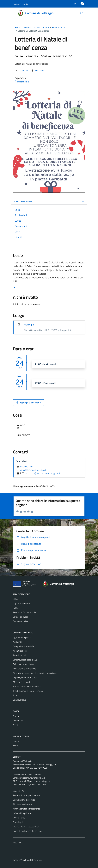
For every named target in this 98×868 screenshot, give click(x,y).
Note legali (18, 822)
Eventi (16, 745)
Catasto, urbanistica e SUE (25, 660)
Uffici (15, 599)
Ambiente (18, 642)
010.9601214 (24, 467)
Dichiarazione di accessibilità (26, 827)
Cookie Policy (19, 818)
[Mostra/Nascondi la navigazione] (6, 13)
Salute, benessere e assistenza (27, 686)
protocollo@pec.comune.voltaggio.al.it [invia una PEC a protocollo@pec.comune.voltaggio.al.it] (43, 473)
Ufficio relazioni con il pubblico (27, 774)
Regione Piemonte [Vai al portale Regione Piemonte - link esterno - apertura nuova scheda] (20, 4)
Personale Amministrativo (25, 612)
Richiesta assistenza (22, 804)
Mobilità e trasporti (22, 682)
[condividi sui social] (22, 70)
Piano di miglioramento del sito (27, 831)
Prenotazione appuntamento (26, 795)
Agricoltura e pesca (22, 637)
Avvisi (16, 725)
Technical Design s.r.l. (32, 860)
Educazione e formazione (24, 669)
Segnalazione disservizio (24, 800)
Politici (16, 608)
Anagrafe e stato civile (23, 646)
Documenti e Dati (21, 621)
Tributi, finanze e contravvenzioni (28, 691)
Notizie (16, 716)
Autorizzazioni (19, 655)
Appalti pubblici (20, 651)
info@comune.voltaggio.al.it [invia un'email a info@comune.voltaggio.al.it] (31, 470)
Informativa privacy (22, 813)
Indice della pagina (49, 201)
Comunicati (18, 720)
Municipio (29, 325)
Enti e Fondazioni (21, 617)
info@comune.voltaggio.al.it (32, 778)
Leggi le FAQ (19, 791)
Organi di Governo (21, 603)
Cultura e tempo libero (23, 664)
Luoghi (16, 741)
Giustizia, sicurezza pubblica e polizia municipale (35, 673)
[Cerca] (82, 13)
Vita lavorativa (20, 700)
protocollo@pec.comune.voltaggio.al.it (35, 781)
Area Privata (19, 843)
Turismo (16, 695)
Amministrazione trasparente (27, 809)
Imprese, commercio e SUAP (26, 677)
